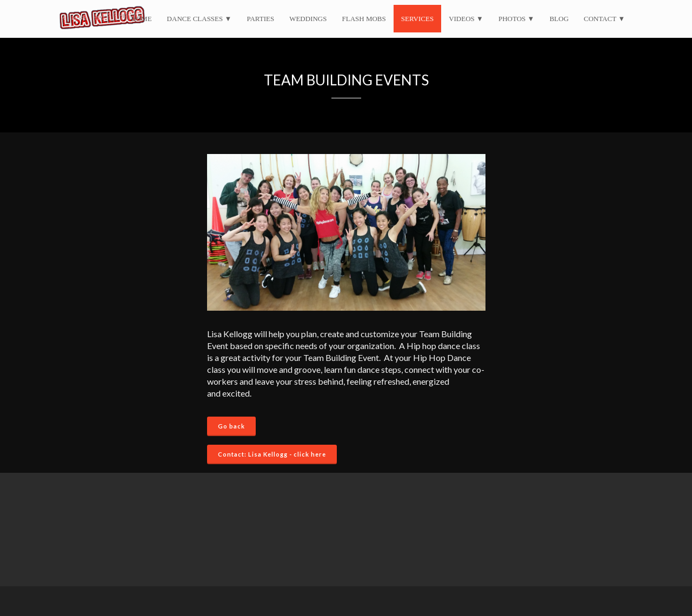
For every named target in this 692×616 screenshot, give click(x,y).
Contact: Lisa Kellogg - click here (272, 454)
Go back (231, 426)
